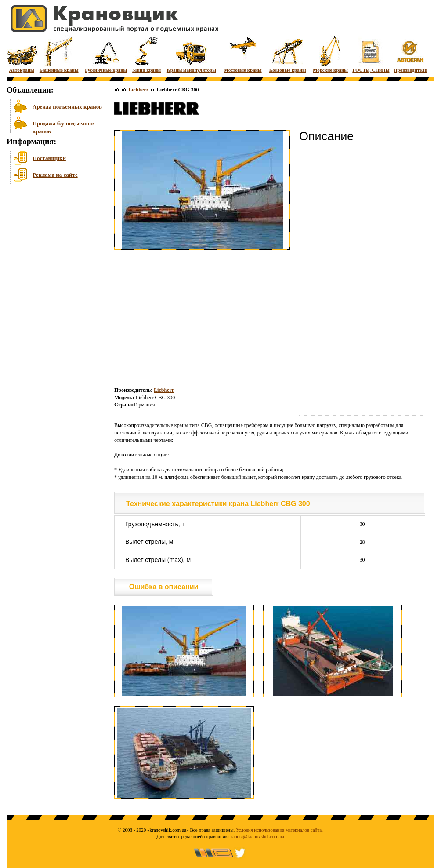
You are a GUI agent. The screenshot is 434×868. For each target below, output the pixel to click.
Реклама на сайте (55, 175)
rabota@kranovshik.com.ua (258, 836)
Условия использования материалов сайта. (279, 830)
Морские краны (330, 54)
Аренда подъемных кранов (67, 107)
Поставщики (49, 158)
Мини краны (146, 54)
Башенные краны (59, 54)
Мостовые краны (242, 54)
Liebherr (138, 90)
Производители (410, 54)
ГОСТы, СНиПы (371, 54)
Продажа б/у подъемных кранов (64, 126)
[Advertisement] (51, 255)
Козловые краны (288, 54)
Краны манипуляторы (192, 54)
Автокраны (22, 54)
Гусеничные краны (106, 54)
